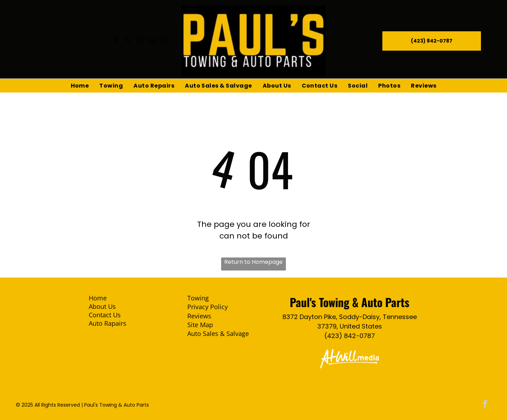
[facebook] (115, 41)
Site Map (200, 325)
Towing (198, 298)
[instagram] (140, 41)
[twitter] (128, 41)
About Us (102, 306)
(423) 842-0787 (350, 336)
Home (98, 298)
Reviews (199, 316)
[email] (152, 41)
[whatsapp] (165, 41)
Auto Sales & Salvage (218, 333)
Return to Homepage (254, 262)
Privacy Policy (208, 307)
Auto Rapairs (108, 323)
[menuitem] (80, 86)
